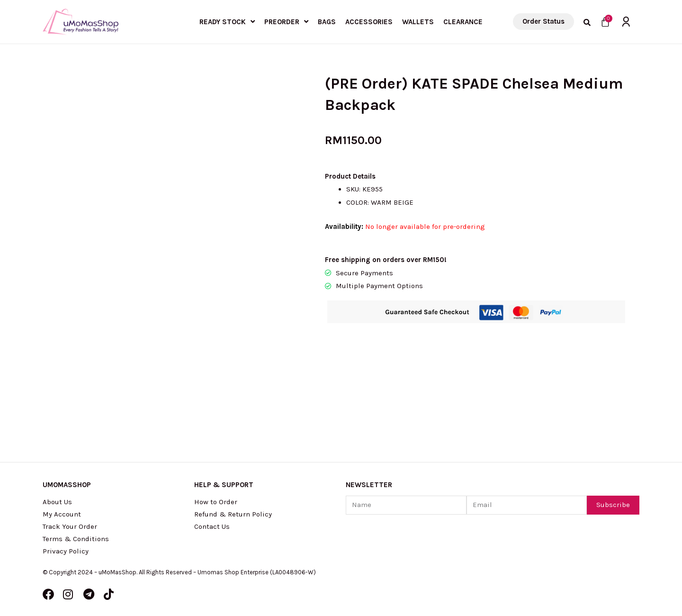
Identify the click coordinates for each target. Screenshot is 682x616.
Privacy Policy (66, 551)
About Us (57, 502)
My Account (62, 514)
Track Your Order (70, 526)
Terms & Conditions (76, 539)
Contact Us (212, 526)
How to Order (216, 502)
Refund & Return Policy (233, 514)
